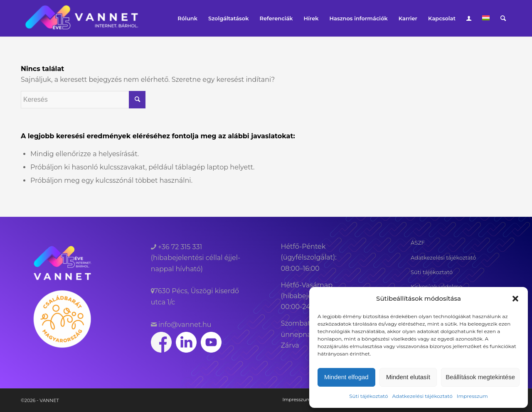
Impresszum (472, 396)
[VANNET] (82, 18)
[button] (515, 299)
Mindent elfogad (346, 377)
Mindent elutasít (408, 377)
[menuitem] (187, 18)
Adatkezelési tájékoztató (422, 396)
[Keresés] (503, 18)
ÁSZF (418, 243)
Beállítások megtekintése (480, 377)
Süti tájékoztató (368, 396)
